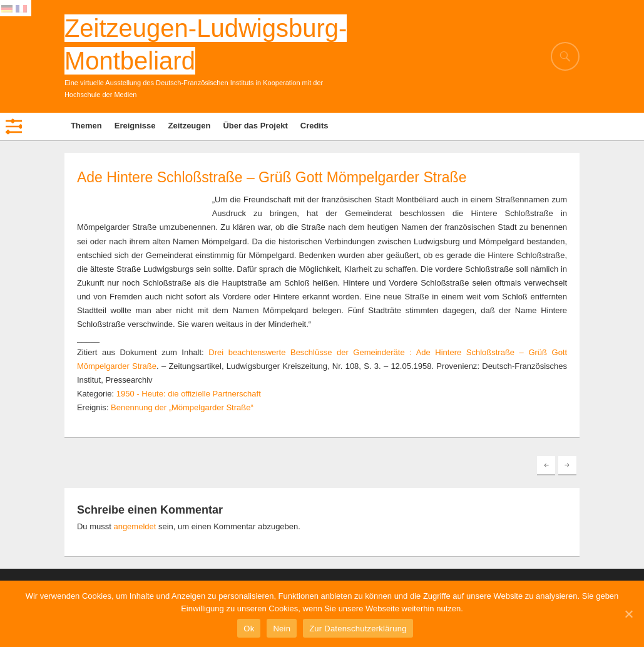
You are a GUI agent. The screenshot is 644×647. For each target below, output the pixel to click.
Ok (249, 629)
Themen (86, 126)
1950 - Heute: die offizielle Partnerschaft (189, 394)
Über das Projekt (255, 126)
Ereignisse (135, 126)
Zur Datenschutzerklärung (358, 629)
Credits (314, 126)
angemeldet (135, 526)
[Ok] (628, 614)
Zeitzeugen (190, 126)
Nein (282, 629)
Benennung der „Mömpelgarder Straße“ (182, 407)
